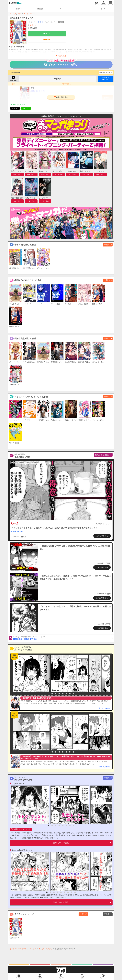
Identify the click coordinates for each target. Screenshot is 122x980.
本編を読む (47, 40)
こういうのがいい (19, 784)
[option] (31, 674)
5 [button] (63, 693)
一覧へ (107, 245)
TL (61, 9)
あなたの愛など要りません (22, 850)
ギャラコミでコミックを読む (61, 63)
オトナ (103, 9)
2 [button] (52, 693)
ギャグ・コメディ (30, 14)
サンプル (47, 34)
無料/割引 (40, 9)
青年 (20, 14)
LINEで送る (26, 108)
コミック (13, 14)
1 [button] (49, 693)
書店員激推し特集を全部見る (63, 638)
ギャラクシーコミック (18, 949)
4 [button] (59, 693)
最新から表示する (106, 73)
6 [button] (66, 693)
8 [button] (73, 693)
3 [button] (56, 693)
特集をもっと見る (102, 455)
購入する (105, 79)
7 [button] (70, 693)
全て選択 (13, 81)
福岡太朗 (33, 25)
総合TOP (19, 9)
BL (82, 9)
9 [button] (75, 892)
